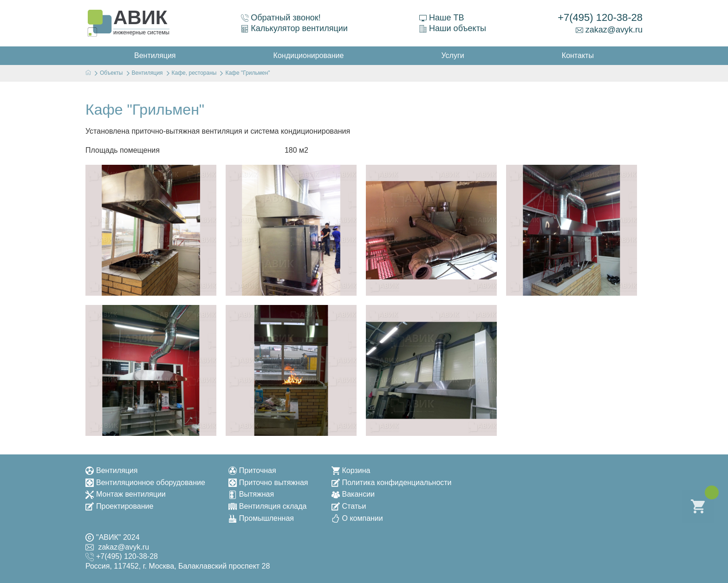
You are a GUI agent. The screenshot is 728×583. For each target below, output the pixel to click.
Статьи (349, 506)
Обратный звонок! (281, 18)
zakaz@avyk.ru (609, 30)
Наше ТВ (442, 18)
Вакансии (353, 494)
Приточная (252, 470)
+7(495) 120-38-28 (600, 17)
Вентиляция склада (268, 506)
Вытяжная (251, 494)
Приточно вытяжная (268, 483)
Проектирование (119, 506)
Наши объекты (453, 28)
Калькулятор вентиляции (294, 28)
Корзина (351, 470)
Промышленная (261, 518)
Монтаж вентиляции (126, 494)
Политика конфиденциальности (392, 483)
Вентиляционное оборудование (145, 483)
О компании (357, 518)
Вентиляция (111, 470)
